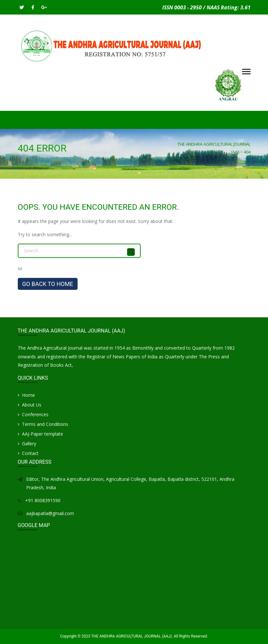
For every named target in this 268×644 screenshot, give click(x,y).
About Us (32, 405)
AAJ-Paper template (43, 434)
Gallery (29, 443)
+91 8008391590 (43, 500)
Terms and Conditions (45, 424)
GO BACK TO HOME (48, 284)
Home (28, 395)
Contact (30, 453)
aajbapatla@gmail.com (50, 513)
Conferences (35, 414)
